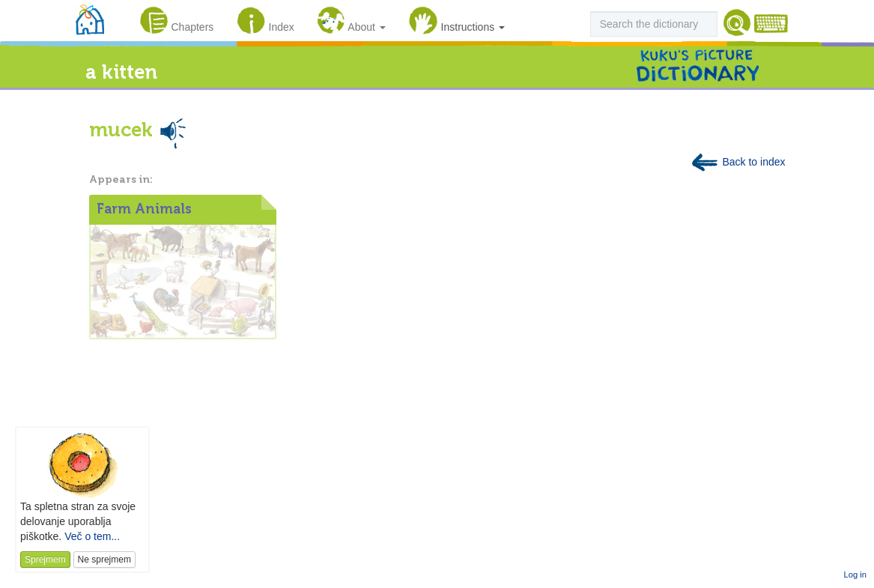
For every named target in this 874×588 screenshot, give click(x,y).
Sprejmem (45, 560)
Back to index (738, 162)
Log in (855, 575)
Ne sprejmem (104, 560)
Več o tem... (92, 536)
